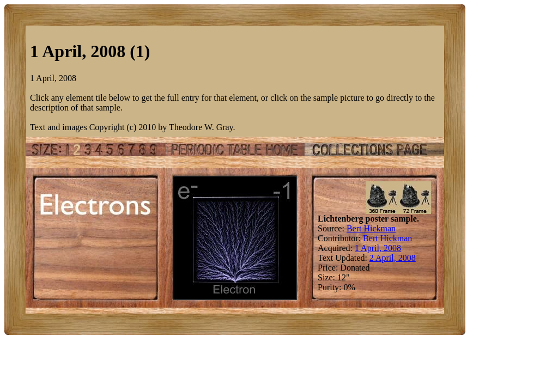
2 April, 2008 (393, 258)
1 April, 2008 (378, 248)
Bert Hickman (371, 228)
